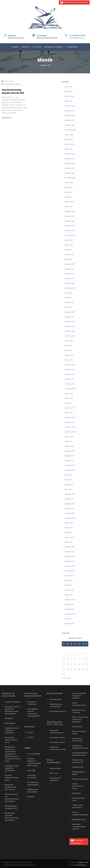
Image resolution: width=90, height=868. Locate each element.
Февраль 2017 (70, 494)
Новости (26, 47)
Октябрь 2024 (70, 125)
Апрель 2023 (69, 202)
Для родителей (55, 699)
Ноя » (69, 678)
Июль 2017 (69, 475)
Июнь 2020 (69, 345)
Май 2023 (68, 197)
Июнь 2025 (69, 87)
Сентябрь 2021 (70, 288)
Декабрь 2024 (70, 115)
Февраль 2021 (70, 312)
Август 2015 (69, 576)
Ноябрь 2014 (69, 609)
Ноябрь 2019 (69, 379)
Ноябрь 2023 (69, 168)
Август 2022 (69, 240)
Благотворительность (58, 711)
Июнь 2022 (69, 245)
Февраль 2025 (70, 106)
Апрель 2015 (69, 590)
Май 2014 (68, 619)
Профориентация (79, 819)
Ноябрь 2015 (69, 561)
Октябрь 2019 (70, 384)
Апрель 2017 (69, 485)
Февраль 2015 (70, 600)
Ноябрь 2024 (69, 120)
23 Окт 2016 (9, 81)
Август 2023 (69, 183)
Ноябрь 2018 (69, 422)
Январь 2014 (69, 624)
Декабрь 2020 (70, 322)
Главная (15, 47)
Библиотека (77, 793)
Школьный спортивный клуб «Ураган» (79, 826)
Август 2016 (69, 523)
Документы (9, 718)
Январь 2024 (69, 159)
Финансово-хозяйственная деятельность (10, 787)
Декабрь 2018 (70, 417)
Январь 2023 (69, 216)
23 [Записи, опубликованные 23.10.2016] (86, 664)
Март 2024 (68, 149)
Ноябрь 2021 (69, 278)
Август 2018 (69, 437)
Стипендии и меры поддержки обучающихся (12, 768)
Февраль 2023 (70, 211)
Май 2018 (68, 441)
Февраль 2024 (70, 154)
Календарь (42, 35)
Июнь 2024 (69, 139)
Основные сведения (12, 702)
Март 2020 (68, 360)
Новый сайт (72, 47)
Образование (10, 723)
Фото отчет (54, 773)
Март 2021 (68, 307)
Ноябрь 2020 (69, 326)
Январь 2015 (69, 604)
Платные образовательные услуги (12, 778)
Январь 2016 (69, 552)
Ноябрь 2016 (69, 508)
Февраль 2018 (70, 451)
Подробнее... (7, 118)
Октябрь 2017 (70, 465)
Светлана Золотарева (13, 84)
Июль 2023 (69, 187)
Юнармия (31, 797)
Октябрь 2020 (70, 331)
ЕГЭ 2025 (30, 732)
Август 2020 (69, 341)
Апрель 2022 (69, 254)
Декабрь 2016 (70, 504)
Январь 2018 (69, 456)
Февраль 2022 (70, 264)
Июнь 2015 (69, 580)
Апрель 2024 (69, 144)
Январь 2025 (69, 111)
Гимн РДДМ (31, 770)
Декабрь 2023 (70, 163)
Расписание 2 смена (57, 742)
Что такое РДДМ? (34, 754)
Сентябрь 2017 (70, 470)
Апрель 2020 (69, 355)
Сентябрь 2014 (70, 614)
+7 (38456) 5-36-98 (77, 35)
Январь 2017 (69, 499)
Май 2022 (68, 250)
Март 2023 (68, 206)
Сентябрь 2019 (70, 389)
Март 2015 (68, 595)
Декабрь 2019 (70, 374)
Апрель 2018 (69, 446)
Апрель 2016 (69, 537)
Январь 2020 (69, 369)
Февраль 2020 (70, 365)
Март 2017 (68, 489)
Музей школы (77, 727)
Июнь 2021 (69, 293)
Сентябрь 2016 (70, 518)
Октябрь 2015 (70, 566)
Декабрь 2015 (70, 556)
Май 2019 (68, 403)
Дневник (12, 35)
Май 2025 (68, 91)
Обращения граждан (53, 47)
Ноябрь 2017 (69, 461)
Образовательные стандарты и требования (12, 730)
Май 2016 (68, 532)
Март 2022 (68, 259)
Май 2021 (68, 298)
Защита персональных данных (78, 786)
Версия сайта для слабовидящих (74, 2)
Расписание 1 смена (57, 737)
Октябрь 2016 (70, 513)
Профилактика (78, 767)
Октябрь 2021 (70, 283)
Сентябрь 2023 (70, 178)
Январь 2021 (69, 317)
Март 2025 (68, 101)
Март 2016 (68, 542)
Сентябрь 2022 (70, 235)
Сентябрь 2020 (70, 336)
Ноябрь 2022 (69, 226)
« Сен (64, 678)
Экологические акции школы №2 (13, 91)
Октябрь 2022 (70, 230)
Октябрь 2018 (70, 427)
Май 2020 (68, 350)
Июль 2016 (69, 528)
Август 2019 (69, 393)
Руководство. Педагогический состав (11, 740)
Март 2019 (68, 413)
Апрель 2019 (69, 408)
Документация (55, 768)
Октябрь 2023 (70, 173)
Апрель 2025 (69, 96)
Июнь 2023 (69, 192)
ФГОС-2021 (37, 47)
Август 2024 (69, 135)
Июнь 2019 (69, 398)
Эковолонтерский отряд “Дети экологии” (79, 696)
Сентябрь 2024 (70, 130)
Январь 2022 (69, 269)
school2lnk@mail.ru (77, 38)
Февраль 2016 (70, 547)
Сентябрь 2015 (70, 571)
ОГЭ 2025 (30, 737)
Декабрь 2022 (70, 221)
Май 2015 (68, 585)
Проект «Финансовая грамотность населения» (80, 719)
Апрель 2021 (69, 302)
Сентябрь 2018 (70, 432)
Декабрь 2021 (70, 274)
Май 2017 (68, 480)
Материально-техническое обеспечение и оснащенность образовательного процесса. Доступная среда (13, 754)
